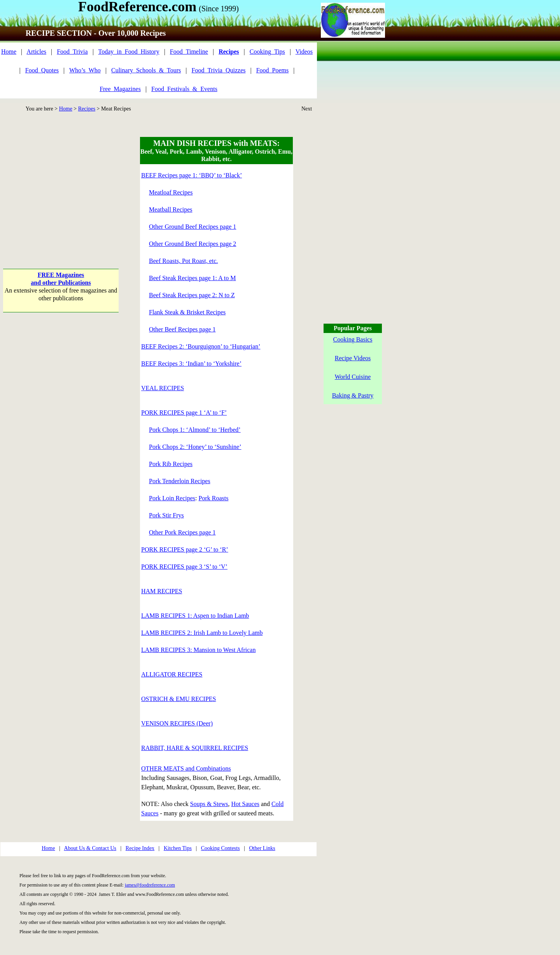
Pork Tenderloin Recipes (180, 481)
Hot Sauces (245, 804)
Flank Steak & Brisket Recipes (187, 312)
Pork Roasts (214, 498)
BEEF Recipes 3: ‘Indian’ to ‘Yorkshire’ (191, 364)
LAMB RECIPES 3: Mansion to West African (198, 650)
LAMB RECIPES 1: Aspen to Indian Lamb (195, 616)
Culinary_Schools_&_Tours (146, 70)
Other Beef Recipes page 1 (182, 329)
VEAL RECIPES (163, 388)
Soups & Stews (209, 804)
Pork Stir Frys (166, 515)
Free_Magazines (120, 89)
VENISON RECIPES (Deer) (177, 723)
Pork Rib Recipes (171, 464)
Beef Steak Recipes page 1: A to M (192, 278)
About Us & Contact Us (90, 848)
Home (9, 52)
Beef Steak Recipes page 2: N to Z (192, 295)
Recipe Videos (353, 358)
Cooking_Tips (267, 52)
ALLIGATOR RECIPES (172, 674)
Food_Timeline (189, 52)
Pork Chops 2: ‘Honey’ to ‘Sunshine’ (195, 447)
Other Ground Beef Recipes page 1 (192, 227)
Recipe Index (140, 848)
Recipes (87, 109)
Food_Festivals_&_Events (184, 89)
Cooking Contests (220, 848)
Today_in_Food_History (129, 52)
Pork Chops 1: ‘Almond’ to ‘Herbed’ (195, 430)
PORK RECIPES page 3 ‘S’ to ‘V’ (184, 567)
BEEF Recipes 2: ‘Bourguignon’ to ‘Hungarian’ (201, 346)
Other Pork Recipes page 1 (182, 532)
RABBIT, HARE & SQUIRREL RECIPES (195, 748)
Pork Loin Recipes (172, 498)
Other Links (262, 848)
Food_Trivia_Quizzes (219, 70)
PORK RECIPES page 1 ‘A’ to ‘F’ (184, 413)
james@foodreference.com (150, 885)
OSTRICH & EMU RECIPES (178, 699)
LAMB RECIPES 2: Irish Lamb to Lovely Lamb (202, 633)
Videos (304, 52)
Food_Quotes (42, 70)
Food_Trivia (72, 52)
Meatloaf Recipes (171, 192)
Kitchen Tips (178, 848)
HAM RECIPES (162, 591)
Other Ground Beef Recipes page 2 (192, 244)
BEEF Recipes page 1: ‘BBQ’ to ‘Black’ (192, 175)
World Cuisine (353, 377)
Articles (36, 52)
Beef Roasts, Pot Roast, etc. (183, 261)
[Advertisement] (61, 186)
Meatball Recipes (171, 209)
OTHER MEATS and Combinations (186, 768)
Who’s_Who (85, 70)
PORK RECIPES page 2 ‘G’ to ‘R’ (185, 549)
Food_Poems (273, 70)
